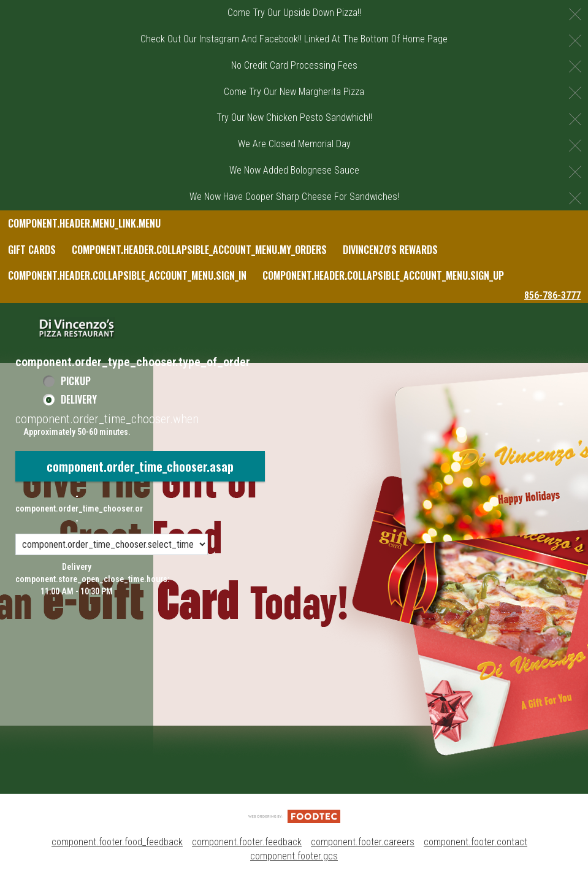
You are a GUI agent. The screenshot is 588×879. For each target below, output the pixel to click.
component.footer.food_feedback (117, 842)
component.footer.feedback (247, 842)
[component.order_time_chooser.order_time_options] (112, 544)
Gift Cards (32, 250)
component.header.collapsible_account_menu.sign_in (127, 275)
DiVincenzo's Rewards (390, 250)
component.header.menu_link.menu (84, 223)
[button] (77, 328)
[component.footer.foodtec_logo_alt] (294, 816)
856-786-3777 (552, 295)
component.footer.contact (475, 842)
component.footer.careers (363, 842)
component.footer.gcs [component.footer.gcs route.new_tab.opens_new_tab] (294, 856)
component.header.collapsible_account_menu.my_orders (199, 250)
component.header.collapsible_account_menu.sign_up (383, 275)
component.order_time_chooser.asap (140, 466)
